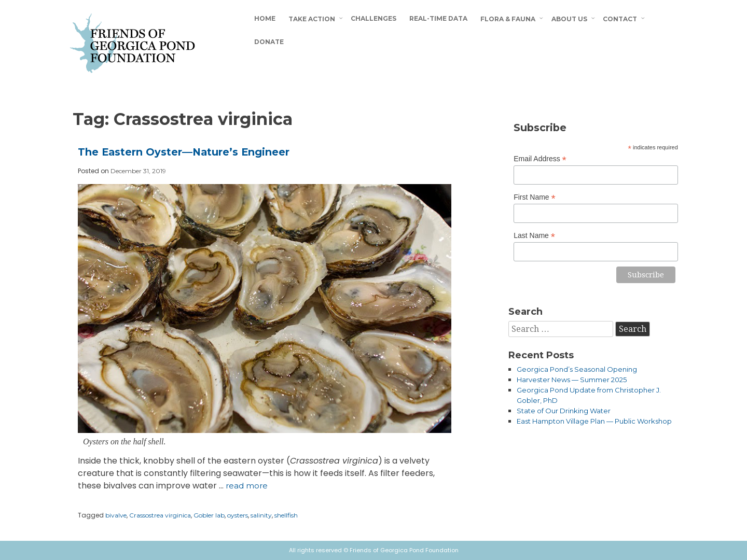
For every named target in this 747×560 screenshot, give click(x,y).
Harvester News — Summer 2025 (572, 380)
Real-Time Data (438, 18)
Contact (620, 19)
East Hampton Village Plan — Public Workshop (594, 421)
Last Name (534, 236)
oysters (238, 515)
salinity (261, 515)
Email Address (540, 159)
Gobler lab (209, 515)
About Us (569, 19)
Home (265, 18)
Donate (269, 42)
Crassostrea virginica (160, 515)
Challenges (374, 18)
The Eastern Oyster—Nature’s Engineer (184, 152)
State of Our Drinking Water (564, 411)
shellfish (286, 515)
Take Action (312, 19)
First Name (535, 197)
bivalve (116, 515)
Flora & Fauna (508, 19)
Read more (247, 486)
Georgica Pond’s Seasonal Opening (577, 369)
